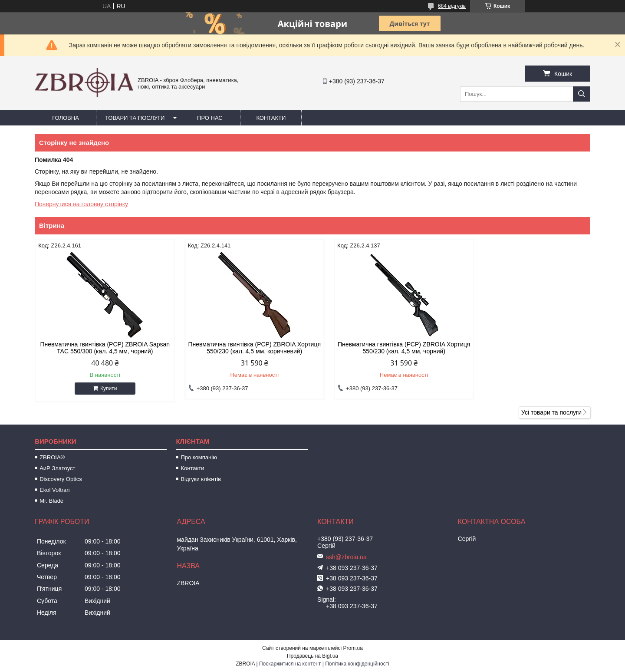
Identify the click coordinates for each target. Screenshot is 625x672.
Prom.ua (353, 648)
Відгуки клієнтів (201, 479)
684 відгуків (452, 6)
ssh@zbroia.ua (346, 557)
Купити (104, 389)
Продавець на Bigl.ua (312, 656)
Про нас (210, 118)
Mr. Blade (51, 501)
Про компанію (199, 457)
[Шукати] (582, 94)
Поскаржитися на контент (290, 664)
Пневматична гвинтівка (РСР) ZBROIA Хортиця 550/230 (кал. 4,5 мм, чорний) (383, 348)
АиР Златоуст (57, 468)
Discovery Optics (61, 479)
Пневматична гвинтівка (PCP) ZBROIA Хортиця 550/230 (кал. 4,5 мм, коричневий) (242, 348)
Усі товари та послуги (551, 412)
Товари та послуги (135, 118)
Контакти (271, 118)
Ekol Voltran (54, 490)
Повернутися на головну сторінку (81, 204)
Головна (66, 118)
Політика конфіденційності (357, 664)
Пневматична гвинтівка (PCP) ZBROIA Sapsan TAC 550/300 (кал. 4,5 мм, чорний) (101, 348)
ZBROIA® (52, 457)
